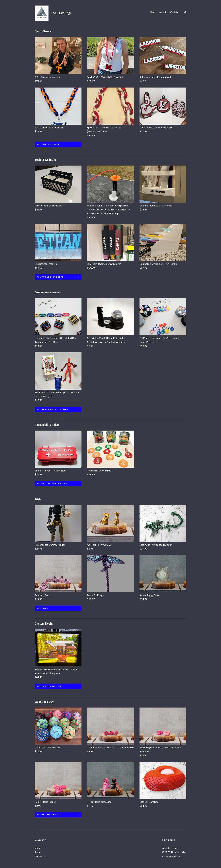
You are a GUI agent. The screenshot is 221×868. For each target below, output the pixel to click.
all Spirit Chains (48, 144)
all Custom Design (49, 686)
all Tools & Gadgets (50, 277)
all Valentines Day (49, 815)
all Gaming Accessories (52, 409)
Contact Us (41, 856)
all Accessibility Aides (52, 484)
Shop (153, 12)
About (163, 12)
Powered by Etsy (171, 856)
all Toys (42, 608)
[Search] (185, 13)
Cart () (174, 12)
